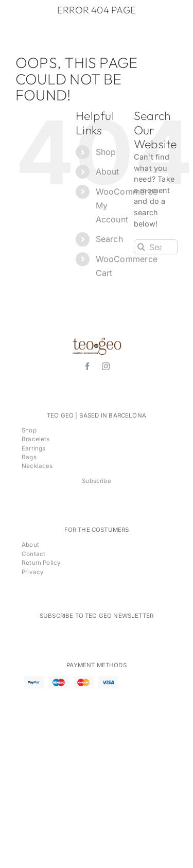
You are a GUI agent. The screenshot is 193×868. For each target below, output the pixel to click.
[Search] (141, 247)
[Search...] (156, 247)
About (108, 171)
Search (109, 239)
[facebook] (87, 366)
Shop (106, 152)
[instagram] (106, 366)
